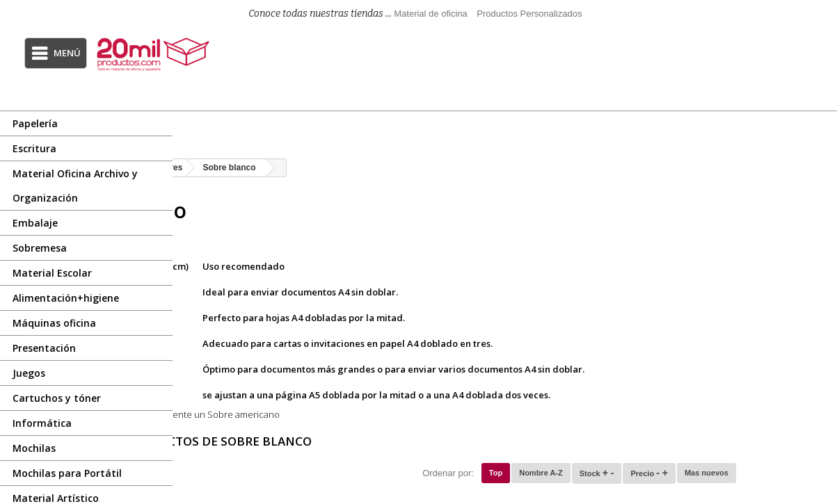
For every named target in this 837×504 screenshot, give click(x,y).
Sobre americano (390, 414)
